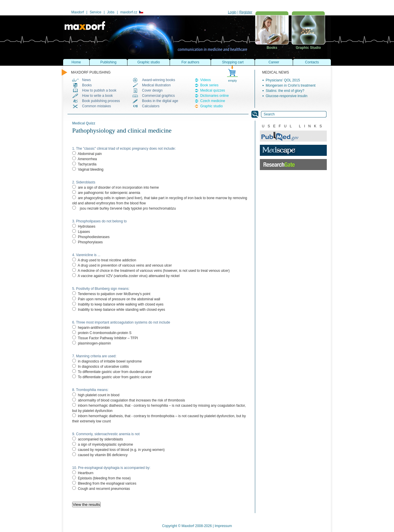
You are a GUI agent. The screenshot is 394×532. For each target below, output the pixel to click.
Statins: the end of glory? (285, 91)
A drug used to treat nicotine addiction (104, 260)
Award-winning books (159, 80)
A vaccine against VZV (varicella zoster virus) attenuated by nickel (126, 276)
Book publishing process (101, 101)
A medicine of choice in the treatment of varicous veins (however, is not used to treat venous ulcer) (151, 271)
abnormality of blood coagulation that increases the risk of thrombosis (129, 400)
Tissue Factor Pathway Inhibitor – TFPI (105, 338)
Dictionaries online (214, 96)
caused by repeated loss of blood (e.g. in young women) (118, 450)
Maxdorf (78, 12)
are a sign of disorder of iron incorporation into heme (116, 188)
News (86, 80)
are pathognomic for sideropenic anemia (106, 193)
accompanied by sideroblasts (97, 439)
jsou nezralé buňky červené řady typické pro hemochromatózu (124, 208)
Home (76, 62)
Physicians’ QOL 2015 (283, 80)
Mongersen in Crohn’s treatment (291, 85)
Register (246, 12)
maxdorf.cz (132, 12)
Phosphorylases (87, 242)
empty (233, 81)
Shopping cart (233, 62)
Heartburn (83, 473)
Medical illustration (156, 85)
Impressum (223, 526)
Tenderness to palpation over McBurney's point (112, 294)
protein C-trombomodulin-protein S (102, 333)
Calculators (151, 106)
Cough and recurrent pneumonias (101, 489)
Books (87, 85)
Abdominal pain (87, 154)
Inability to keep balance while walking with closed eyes (118, 304)
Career (274, 62)
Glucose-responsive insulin (286, 96)
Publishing (108, 62)
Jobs (111, 12)
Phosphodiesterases (91, 237)
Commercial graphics (158, 96)
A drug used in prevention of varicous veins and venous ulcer (122, 265)
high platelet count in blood (96, 395)
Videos (205, 80)
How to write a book (97, 96)
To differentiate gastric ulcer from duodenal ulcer (112, 372)
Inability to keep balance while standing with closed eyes (119, 310)
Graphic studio (211, 106)
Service (95, 12)
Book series (209, 85)
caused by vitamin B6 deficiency (100, 455)
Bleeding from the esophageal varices (104, 483)
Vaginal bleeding (88, 169)
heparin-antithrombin (91, 328)
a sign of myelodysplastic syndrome (103, 444)
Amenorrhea (85, 159)
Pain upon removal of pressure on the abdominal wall (116, 299)
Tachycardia (84, 164)
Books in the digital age (160, 101)
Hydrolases (84, 226)
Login (232, 12)
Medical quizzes (213, 90)
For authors (190, 62)
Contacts (312, 62)
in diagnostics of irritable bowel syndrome (107, 361)
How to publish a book (99, 90)
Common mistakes (96, 106)
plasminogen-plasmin (92, 343)
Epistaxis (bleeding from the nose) (101, 478)
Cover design (152, 90)
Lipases (81, 232)
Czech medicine (213, 101)
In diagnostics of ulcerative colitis (100, 367)
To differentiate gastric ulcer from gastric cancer (112, 377)
